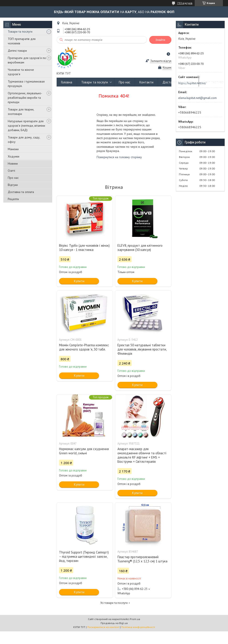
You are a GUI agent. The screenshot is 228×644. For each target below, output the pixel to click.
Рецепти (13, 199)
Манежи (13, 149)
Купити (79, 281)
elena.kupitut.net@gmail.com (197, 98)
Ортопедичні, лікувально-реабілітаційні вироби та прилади (25, 98)
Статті (11, 171)
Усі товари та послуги (114, 603)
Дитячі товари (17, 51)
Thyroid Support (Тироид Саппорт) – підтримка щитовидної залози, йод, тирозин (84, 556)
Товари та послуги (20, 32)
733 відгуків (185, 3)
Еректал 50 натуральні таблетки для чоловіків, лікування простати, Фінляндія (142, 349)
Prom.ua (135, 619)
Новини (13, 163)
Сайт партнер (213, 82)
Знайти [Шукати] (160, 40)
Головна (67, 82)
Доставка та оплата (21, 192)
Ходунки (14, 156)
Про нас (13, 178)
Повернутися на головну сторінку (119, 157)
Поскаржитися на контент (103, 627)
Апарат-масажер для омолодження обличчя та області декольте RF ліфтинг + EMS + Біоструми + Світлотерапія (142, 455)
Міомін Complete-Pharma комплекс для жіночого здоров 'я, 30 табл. (84, 347)
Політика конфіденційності (138, 627)
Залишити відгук (161, 61)
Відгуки (13, 185)
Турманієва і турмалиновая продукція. (26, 84)
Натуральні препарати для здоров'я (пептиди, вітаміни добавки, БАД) (26, 126)
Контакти (146, 82)
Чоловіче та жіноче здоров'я (21, 72)
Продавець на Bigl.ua (114, 623)
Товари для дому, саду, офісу (24, 140)
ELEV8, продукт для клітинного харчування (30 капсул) (140, 248)
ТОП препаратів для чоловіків (22, 41)
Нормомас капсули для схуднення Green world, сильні (84, 451)
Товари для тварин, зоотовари (21, 112)
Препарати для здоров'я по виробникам (27, 60)
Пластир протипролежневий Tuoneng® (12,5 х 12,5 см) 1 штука (142, 559)
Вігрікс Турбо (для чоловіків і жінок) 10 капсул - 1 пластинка (84, 248)
